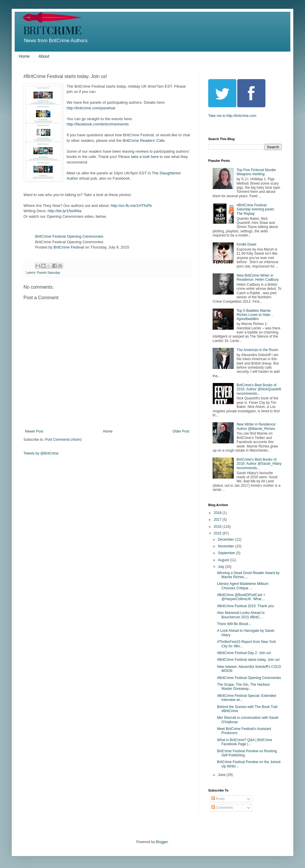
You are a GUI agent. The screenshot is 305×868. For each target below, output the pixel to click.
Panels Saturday (49, 273)
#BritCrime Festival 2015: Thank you (245, 606)
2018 (218, 513)
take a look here (145, 157)
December (227, 539)
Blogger (162, 842)
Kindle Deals (246, 244)
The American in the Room (257, 350)
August (224, 560)
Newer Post (34, 431)
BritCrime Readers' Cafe (144, 141)
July (222, 567)
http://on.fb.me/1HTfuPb (131, 206)
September (227, 553)
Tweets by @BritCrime (41, 453)
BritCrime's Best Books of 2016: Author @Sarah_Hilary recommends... (259, 464)
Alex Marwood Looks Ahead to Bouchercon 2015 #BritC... (241, 615)
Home (24, 56)
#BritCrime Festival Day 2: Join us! (244, 653)
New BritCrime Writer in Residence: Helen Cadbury (258, 278)
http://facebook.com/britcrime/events (98, 124)
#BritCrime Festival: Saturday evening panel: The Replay (256, 209)
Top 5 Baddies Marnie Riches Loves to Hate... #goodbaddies (255, 315)
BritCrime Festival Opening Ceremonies (69, 236)
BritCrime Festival (69, 247)
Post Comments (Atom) (63, 440)
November (227, 546)
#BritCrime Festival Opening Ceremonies (249, 678)
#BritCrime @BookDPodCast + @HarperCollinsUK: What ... (241, 597)
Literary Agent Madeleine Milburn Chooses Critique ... (243, 586)
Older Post (181, 431)
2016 (218, 527)
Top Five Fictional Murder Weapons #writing (256, 172)
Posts (218, 799)
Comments (222, 808)
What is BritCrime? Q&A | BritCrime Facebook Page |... (245, 742)
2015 (218, 533)
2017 (218, 520)
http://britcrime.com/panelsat (91, 108)
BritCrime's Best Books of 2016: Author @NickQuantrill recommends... (259, 389)
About (44, 56)
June (222, 775)
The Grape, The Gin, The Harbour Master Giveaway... (243, 687)
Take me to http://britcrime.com (232, 116)
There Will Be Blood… (234, 624)
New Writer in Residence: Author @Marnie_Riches (256, 426)
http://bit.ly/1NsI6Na (65, 211)
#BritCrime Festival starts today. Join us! (248, 660)
